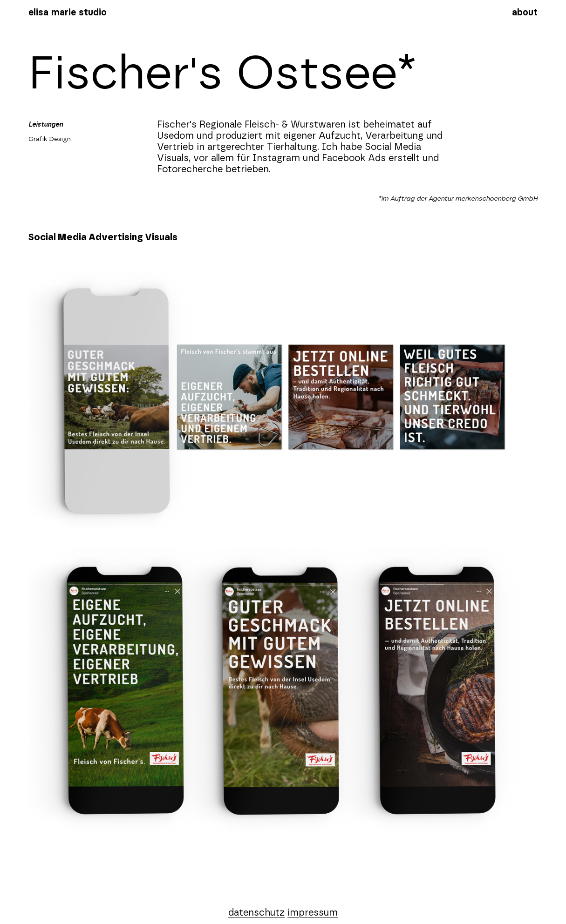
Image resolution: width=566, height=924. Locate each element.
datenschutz (256, 913)
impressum (313, 913)
